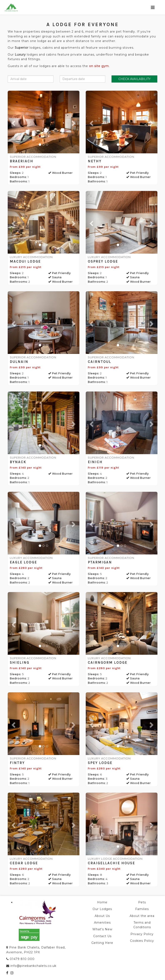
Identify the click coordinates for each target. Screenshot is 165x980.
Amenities (102, 923)
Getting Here (102, 943)
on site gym (99, 66)
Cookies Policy (142, 941)
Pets (142, 902)
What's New (102, 929)
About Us (102, 916)
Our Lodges (102, 909)
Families (142, 909)
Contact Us (102, 936)
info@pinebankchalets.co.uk (33, 966)
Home (102, 902)
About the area (142, 916)
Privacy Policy (142, 934)
